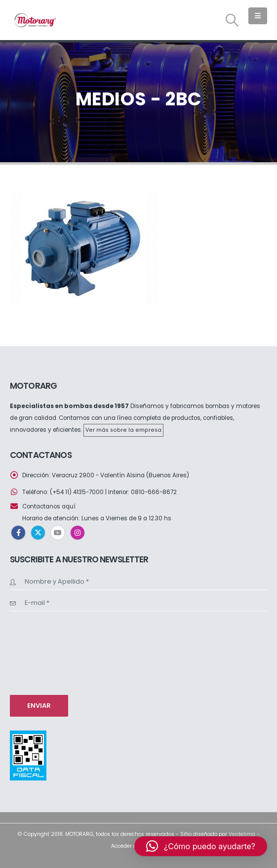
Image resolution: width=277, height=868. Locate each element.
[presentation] (50, 652)
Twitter (38, 533)
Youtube (58, 533)
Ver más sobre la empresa (123, 430)
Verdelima (242, 834)
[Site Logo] (35, 20)
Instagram (78, 533)
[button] (232, 20)
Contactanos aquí (49, 506)
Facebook (18, 533)
